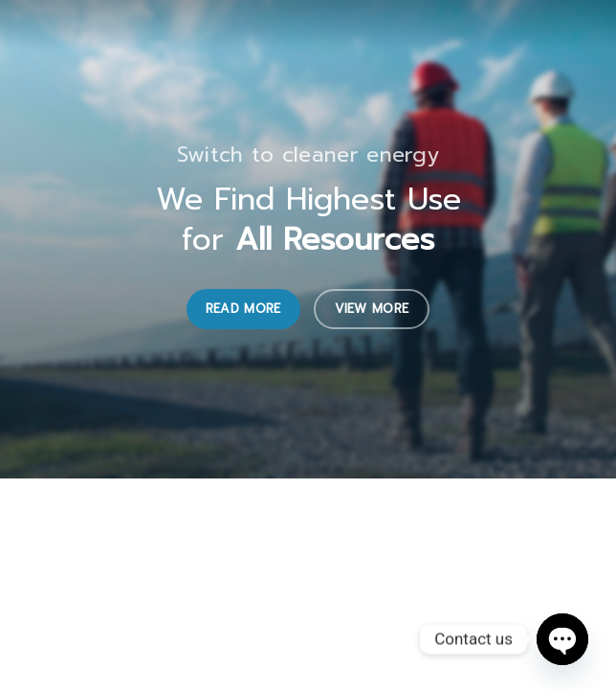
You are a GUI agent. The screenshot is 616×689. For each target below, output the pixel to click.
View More (372, 309)
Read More (243, 309)
